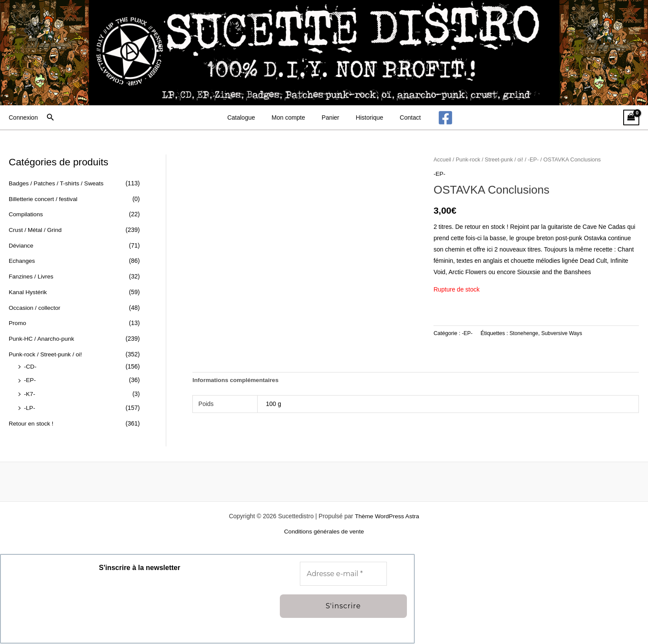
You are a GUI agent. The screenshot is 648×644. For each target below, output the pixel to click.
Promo (18, 322)
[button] (50, 117)
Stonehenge (524, 333)
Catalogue (250, 117)
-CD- (30, 366)
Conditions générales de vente (324, 532)
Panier (330, 117)
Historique (365, 117)
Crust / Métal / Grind (36, 230)
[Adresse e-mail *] (343, 574)
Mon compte (293, 117)
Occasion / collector (35, 307)
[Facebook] (435, 118)
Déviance (21, 245)
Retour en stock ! (32, 422)
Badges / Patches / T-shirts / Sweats (58, 183)
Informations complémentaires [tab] (237, 380)
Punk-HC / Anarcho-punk (42, 338)
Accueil (443, 159)
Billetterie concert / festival (44, 199)
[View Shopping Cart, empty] (631, 118)
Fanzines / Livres (32, 276)
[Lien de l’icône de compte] (23, 117)
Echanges (22, 261)
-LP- (30, 406)
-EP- (30, 379)
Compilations (26, 214)
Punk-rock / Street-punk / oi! (47, 353)
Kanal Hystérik (28, 292)
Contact (402, 117)
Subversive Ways (563, 333)
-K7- (30, 393)
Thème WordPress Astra (387, 517)
